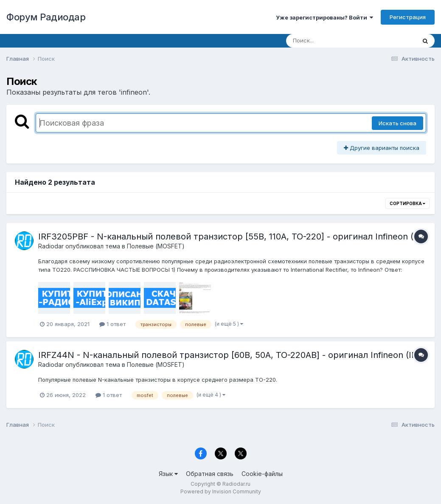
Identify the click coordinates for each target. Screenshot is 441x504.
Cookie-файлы (262, 474)
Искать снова (397, 123)
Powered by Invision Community (221, 491)
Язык (168, 474)
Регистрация (408, 17)
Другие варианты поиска (382, 148)
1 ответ (112, 324)
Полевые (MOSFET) (156, 246)
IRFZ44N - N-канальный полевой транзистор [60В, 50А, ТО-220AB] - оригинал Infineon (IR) (229, 355)
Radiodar (51, 246)
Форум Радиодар (46, 17)
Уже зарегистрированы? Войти (324, 17)
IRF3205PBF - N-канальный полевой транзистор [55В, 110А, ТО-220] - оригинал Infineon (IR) (231, 237)
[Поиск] (335, 41)
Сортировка (407, 203)
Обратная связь (210, 474)
